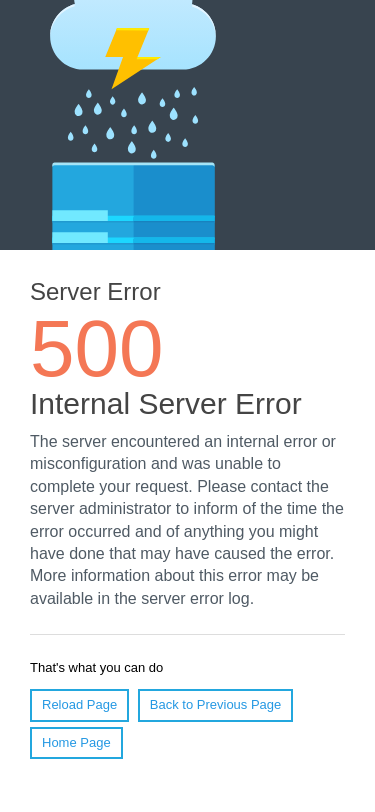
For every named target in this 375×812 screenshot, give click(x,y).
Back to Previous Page (216, 704)
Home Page (76, 742)
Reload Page (79, 704)
